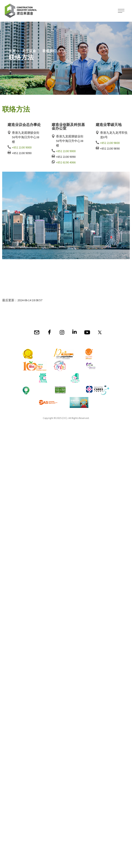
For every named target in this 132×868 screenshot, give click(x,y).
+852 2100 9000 (22, 147)
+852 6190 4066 (66, 162)
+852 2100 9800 (110, 143)
